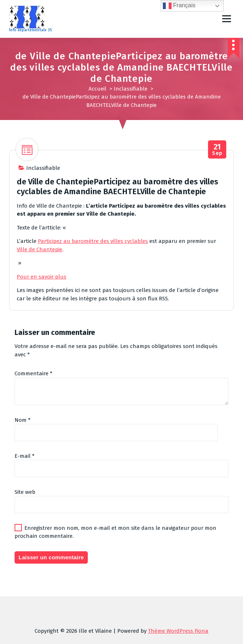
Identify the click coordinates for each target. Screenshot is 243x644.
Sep (217, 150)
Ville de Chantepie (40, 249)
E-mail (25, 456)
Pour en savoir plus (42, 277)
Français (179, 6)
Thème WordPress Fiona (178, 631)
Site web (25, 492)
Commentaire (34, 373)
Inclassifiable (131, 89)
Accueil (97, 89)
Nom (23, 420)
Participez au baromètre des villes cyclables (93, 241)
